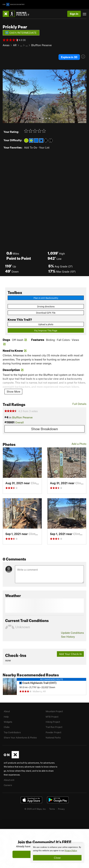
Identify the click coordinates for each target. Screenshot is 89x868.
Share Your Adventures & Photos (20, 738)
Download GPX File (46, 313)
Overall (19, 422)
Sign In (74, 14)
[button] (6, 96)
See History (68, 637)
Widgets (8, 722)
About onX (9, 780)
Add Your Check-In (70, 654)
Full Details (79, 404)
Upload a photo (46, 324)
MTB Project (52, 717)
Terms (52, 809)
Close (57, 858)
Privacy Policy (71, 851)
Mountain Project (54, 711)
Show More (13, 391)
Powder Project (53, 732)
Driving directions (46, 306)
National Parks (53, 738)
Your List (44, 147)
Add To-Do (31, 147)
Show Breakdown (44, 429)
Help (6, 717)
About (7, 711)
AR (15, 45)
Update (72, 633)
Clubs (7, 727)
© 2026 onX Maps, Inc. (35, 809)
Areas (6, 45)
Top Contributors (12, 732)
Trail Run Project (54, 727)
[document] (57, 853)
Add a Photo (79, 444)
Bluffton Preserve (41, 45)
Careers (8, 785)
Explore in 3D (69, 57)
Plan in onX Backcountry (46, 298)
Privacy (61, 809)
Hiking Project (53, 722)
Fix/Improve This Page (46, 331)
